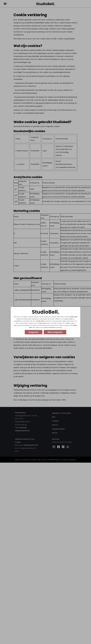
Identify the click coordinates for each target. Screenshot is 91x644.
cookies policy (42, 323)
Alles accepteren (55, 332)
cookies (70, 319)
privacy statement (49, 327)
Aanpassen (34, 332)
